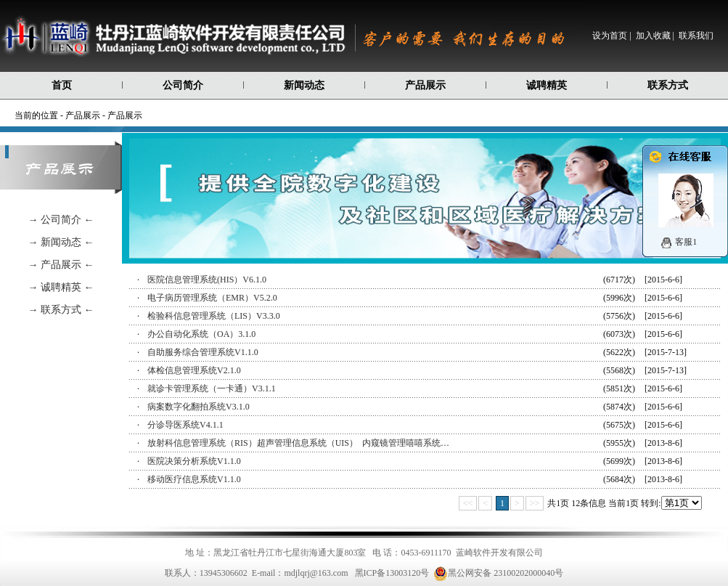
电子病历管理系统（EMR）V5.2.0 (212, 298)
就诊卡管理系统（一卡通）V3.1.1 (212, 388)
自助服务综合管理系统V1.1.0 (203, 352)
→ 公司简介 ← (61, 220)
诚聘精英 (547, 85)
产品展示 (425, 85)
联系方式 (668, 85)
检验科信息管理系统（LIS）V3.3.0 (214, 316)
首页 (62, 85)
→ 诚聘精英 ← (61, 287)
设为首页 (610, 36)
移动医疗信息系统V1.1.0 (194, 479)
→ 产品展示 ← (61, 265)
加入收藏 (653, 36)
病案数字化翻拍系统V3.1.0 (199, 407)
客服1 (686, 242)
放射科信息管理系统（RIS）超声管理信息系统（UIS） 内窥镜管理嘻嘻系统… (298, 443)
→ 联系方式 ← (61, 310)
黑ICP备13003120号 (392, 573)
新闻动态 (304, 85)
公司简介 (183, 85)
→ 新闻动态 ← (61, 242)
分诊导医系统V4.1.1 (185, 425)
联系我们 (696, 36)
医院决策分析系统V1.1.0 (194, 461)
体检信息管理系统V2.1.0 (194, 370)
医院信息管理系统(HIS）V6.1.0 (207, 280)
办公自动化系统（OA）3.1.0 (201, 334)
